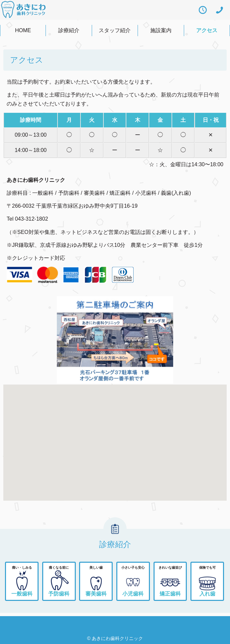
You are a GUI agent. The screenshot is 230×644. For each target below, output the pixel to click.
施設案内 (161, 30)
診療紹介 (69, 30)
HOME (23, 30)
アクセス (207, 30)
